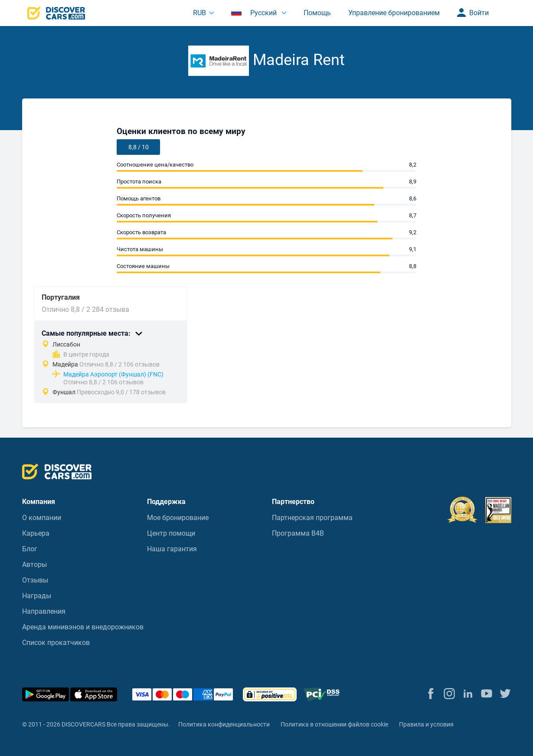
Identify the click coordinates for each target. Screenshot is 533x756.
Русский (255, 13)
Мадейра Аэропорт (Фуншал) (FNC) (113, 374)
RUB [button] (199, 13)
